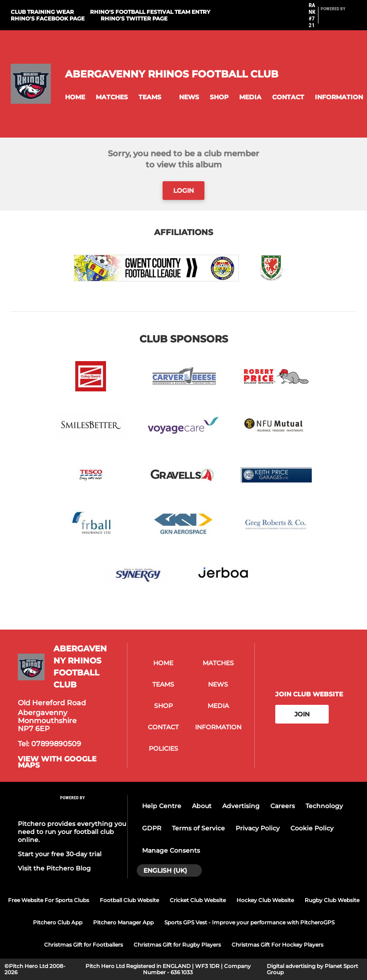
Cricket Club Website (198, 900)
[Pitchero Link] (338, 19)
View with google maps (57, 762)
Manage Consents (171, 850)
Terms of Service (198, 828)
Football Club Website (129, 900)
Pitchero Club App (58, 922)
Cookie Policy (312, 828)
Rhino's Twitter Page (134, 18)
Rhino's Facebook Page (48, 18)
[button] (75, 97)
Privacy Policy (258, 828)
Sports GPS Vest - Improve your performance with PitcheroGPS (249, 922)
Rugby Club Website (332, 900)
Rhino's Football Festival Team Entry (150, 12)
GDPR (152, 828)
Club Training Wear (42, 12)
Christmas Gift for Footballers (84, 945)
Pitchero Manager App (123, 922)
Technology (324, 806)
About (202, 806)
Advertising (241, 806)
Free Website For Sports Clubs (49, 900)
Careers (283, 806)
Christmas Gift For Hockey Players (277, 945)
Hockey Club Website (265, 900)
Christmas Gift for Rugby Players (177, 945)
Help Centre (162, 806)
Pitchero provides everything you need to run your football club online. (72, 832)
